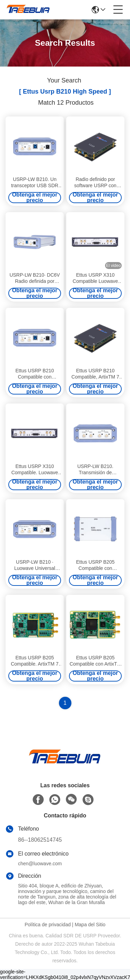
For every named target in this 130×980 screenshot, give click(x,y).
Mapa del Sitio (90, 925)
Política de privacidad (48, 925)
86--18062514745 (40, 840)
